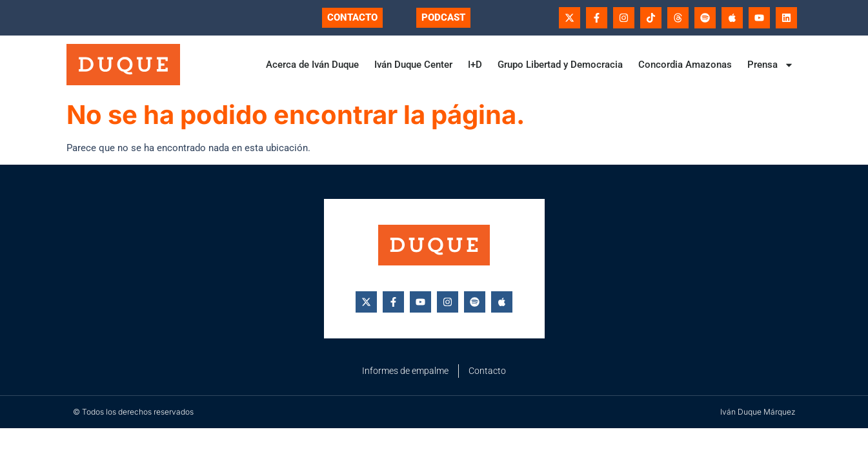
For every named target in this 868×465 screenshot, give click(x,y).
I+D (475, 65)
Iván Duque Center (413, 65)
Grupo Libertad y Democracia (560, 65)
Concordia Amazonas (685, 65)
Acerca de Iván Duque (312, 65)
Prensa (771, 65)
